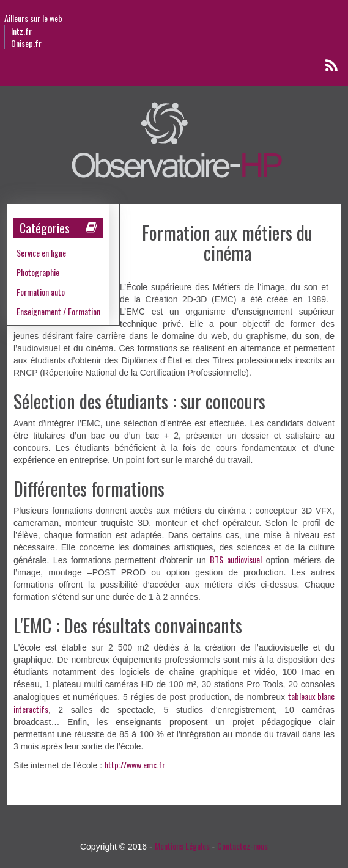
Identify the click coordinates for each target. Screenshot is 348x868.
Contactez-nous (242, 846)
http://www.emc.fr (135, 764)
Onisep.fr (26, 43)
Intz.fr (21, 31)
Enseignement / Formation (58, 311)
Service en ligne (41, 253)
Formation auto (41, 292)
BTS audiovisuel (236, 559)
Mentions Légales (182, 846)
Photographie (38, 272)
